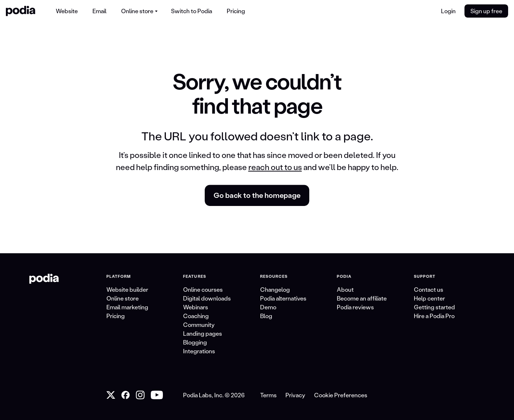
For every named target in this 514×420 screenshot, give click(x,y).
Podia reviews (355, 307)
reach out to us (275, 167)
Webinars (196, 307)
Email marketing (127, 307)
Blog (266, 316)
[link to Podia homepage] (44, 279)
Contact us (429, 289)
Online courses (203, 289)
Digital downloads (207, 298)
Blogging (195, 342)
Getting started (434, 307)
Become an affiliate (362, 298)
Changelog (275, 289)
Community (199, 325)
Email (99, 11)
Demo (268, 307)
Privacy (295, 395)
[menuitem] (67, 11)
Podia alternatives (283, 298)
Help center (429, 298)
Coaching (196, 316)
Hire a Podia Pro (434, 316)
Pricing (236, 11)
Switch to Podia (192, 11)
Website (67, 11)
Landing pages (203, 333)
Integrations (199, 351)
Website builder (127, 289)
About (345, 289)
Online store (123, 298)
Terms (268, 395)
